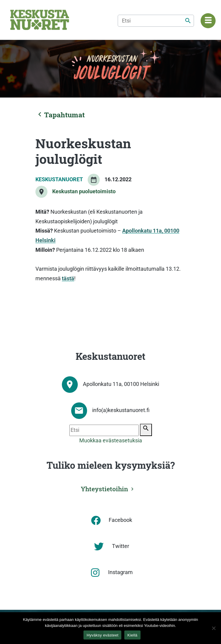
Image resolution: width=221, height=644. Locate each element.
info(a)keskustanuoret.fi (121, 410)
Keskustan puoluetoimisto (84, 191)
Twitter (121, 546)
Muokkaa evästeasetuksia (111, 441)
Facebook (120, 520)
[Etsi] (156, 21)
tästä (68, 278)
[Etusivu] (40, 20)
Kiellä (132, 635)
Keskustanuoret (59, 179)
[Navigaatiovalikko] (208, 21)
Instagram (120, 572)
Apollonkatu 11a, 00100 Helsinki (121, 384)
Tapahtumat (60, 115)
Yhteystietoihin (104, 489)
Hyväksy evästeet (102, 635)
